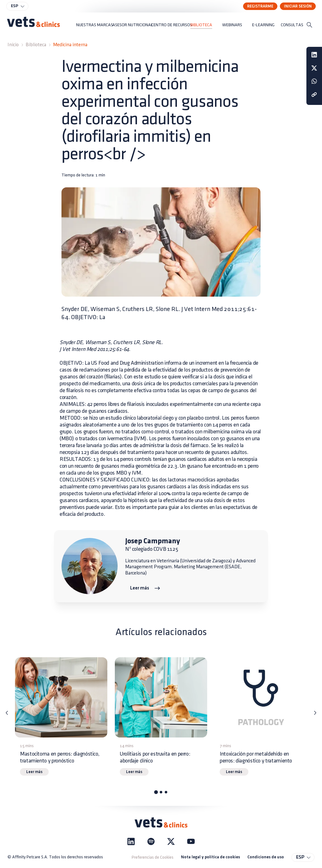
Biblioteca (36, 45)
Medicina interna (70, 45)
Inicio (13, 45)
